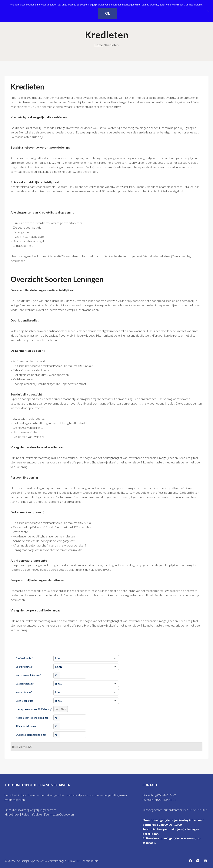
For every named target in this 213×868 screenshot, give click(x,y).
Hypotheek (12, 814)
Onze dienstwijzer (16, 810)
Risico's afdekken (32, 814)
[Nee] (208, 11)
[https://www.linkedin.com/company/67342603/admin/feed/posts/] (205, 861)
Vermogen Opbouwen (60, 814)
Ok (107, 13)
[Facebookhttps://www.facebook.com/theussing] (190, 861)
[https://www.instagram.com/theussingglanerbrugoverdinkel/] (198, 861)
